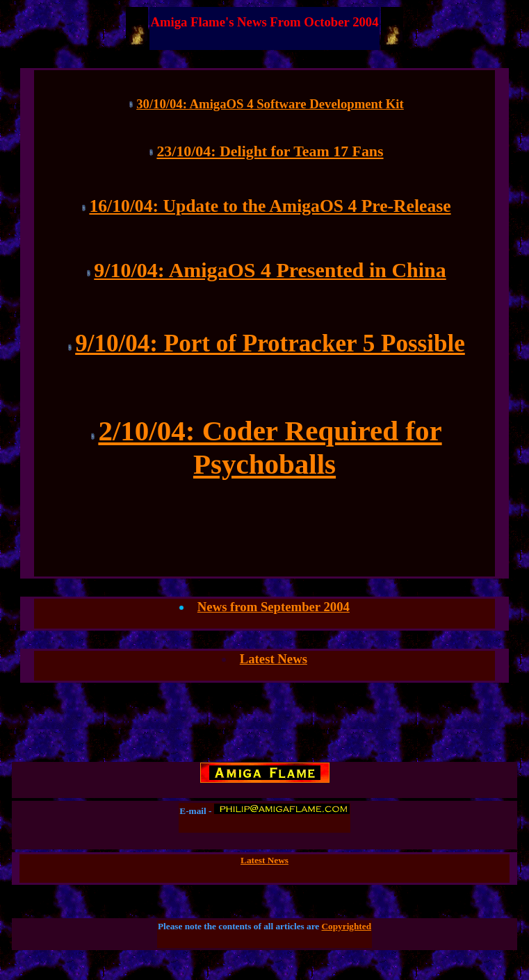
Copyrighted (347, 926)
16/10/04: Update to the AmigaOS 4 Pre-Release (270, 206)
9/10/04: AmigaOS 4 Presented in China (270, 270)
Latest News (274, 659)
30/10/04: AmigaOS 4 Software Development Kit (270, 104)
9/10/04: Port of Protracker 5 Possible (270, 343)
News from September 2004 (274, 607)
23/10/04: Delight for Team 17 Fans (270, 151)
